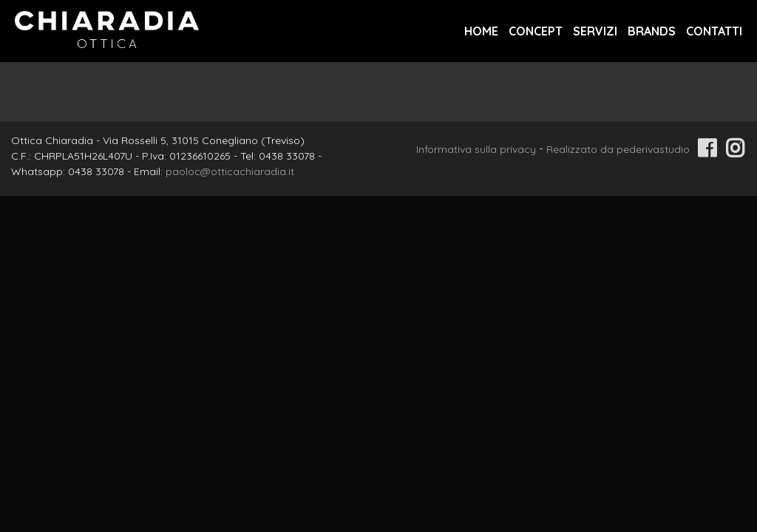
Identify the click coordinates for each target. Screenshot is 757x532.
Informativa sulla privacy (476, 149)
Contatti (714, 31)
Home (481, 31)
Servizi (595, 31)
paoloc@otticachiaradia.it (230, 171)
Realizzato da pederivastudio (618, 149)
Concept (536, 31)
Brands (652, 31)
